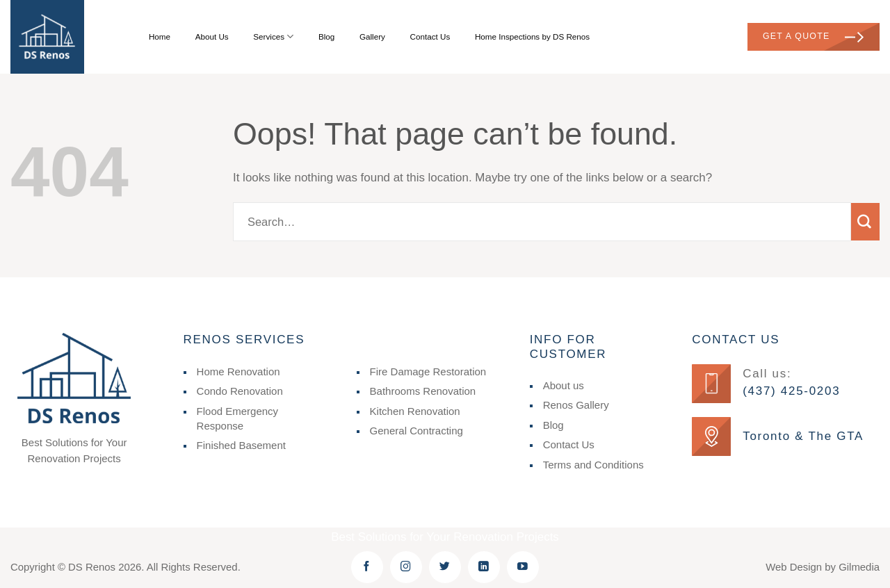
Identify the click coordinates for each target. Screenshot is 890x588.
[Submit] (865, 222)
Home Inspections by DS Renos (532, 36)
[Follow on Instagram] (406, 567)
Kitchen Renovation (415, 411)
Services (273, 36)
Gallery (372, 36)
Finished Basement (241, 445)
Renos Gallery (576, 405)
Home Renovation (238, 371)
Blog (326, 36)
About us (564, 385)
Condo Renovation (240, 391)
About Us (212, 36)
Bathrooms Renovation (423, 391)
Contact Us (430, 36)
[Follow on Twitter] (445, 567)
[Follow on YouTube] (523, 567)
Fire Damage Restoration (428, 371)
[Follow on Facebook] (367, 567)
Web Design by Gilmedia (823, 567)
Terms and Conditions (593, 465)
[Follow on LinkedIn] (484, 567)
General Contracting (416, 431)
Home (160, 36)
